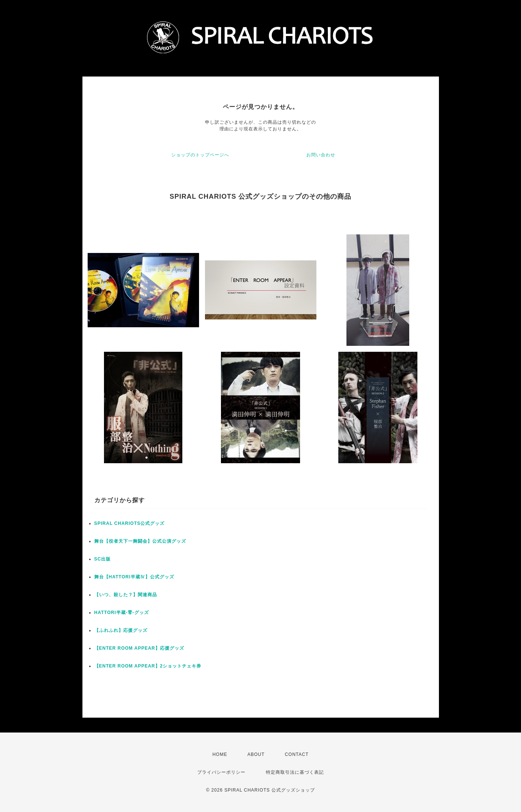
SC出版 (103, 559)
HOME (220, 754)
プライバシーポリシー (221, 772)
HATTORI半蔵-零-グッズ (122, 613)
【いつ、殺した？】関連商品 (126, 595)
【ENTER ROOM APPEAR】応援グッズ (139, 648)
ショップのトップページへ (200, 155)
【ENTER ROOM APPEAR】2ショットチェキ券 (148, 666)
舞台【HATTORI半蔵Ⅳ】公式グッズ (134, 577)
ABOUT (256, 754)
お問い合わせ (321, 155)
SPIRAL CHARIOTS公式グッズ (130, 523)
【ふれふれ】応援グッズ (121, 630)
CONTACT (297, 754)
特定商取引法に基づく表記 (295, 772)
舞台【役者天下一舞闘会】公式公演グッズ (140, 541)
